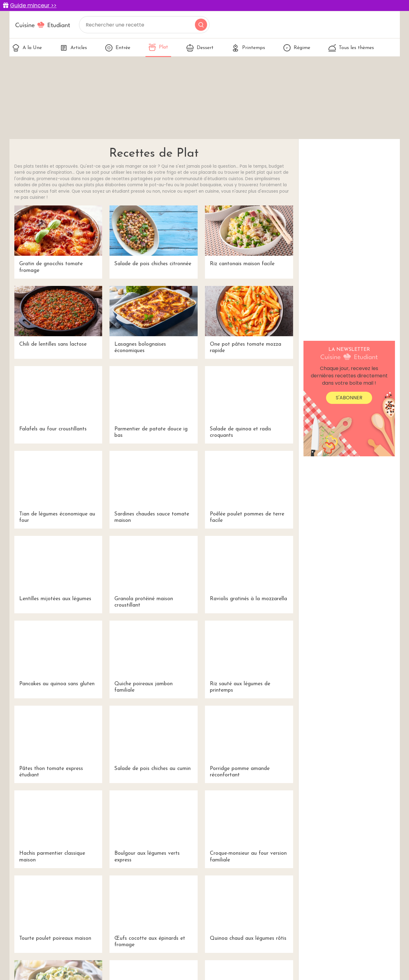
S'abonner (349, 398)
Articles (74, 48)
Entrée (118, 48)
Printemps (248, 48)
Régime (297, 48)
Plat (158, 47)
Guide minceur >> (33, 5)
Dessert (200, 48)
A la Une (27, 48)
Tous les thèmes (351, 48)
